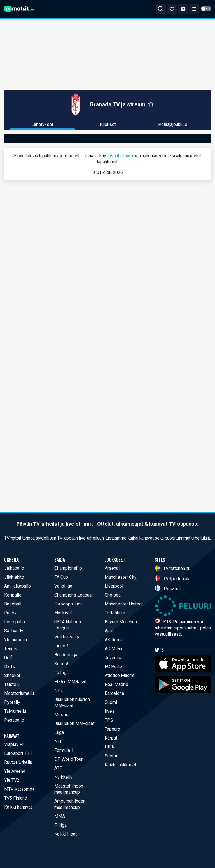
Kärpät (111, 738)
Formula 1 (64, 750)
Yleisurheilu (16, 640)
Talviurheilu (15, 711)
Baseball (13, 604)
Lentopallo (15, 622)
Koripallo (13, 595)
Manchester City (121, 577)
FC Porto (113, 666)
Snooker (12, 675)
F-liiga (60, 825)
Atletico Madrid (120, 675)
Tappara (112, 729)
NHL (59, 691)
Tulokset (107, 124)
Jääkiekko (14, 577)
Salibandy (14, 631)
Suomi (111, 702)
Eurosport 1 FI (18, 753)
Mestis (61, 715)
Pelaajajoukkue (173, 124)
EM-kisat (63, 613)
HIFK (110, 747)
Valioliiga (63, 586)
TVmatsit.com (120, 156)
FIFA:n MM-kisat (70, 682)
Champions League (73, 595)
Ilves (110, 711)
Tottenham (115, 613)
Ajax (109, 631)
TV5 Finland (16, 798)
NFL (58, 741)
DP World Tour (68, 759)
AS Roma (114, 640)
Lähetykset (42, 124)
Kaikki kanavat (18, 807)
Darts (10, 666)
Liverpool (114, 586)
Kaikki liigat (66, 834)
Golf (8, 658)
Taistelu (12, 684)
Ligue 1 (62, 646)
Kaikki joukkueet (121, 765)
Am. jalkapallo (17, 586)
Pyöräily (12, 702)
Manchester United (123, 604)
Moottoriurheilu (19, 693)
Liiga (59, 732)
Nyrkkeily (63, 777)
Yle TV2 (12, 780)
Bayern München (121, 622)
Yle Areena (15, 771)
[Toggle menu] (194, 9)
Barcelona (114, 693)
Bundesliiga (66, 655)
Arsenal (112, 568)
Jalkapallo (14, 568)
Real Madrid (116, 684)
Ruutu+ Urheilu (18, 762)
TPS (109, 720)
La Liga (61, 673)
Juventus (114, 658)
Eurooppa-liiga (68, 604)
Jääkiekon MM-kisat (74, 723)
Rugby (10, 613)
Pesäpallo (14, 720)
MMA (60, 816)
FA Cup (61, 577)
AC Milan (113, 649)
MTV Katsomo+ (19, 789)
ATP (58, 768)
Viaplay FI (14, 744)
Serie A (61, 664)
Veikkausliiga (67, 637)
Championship (68, 568)
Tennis (11, 649)
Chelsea (113, 595)
